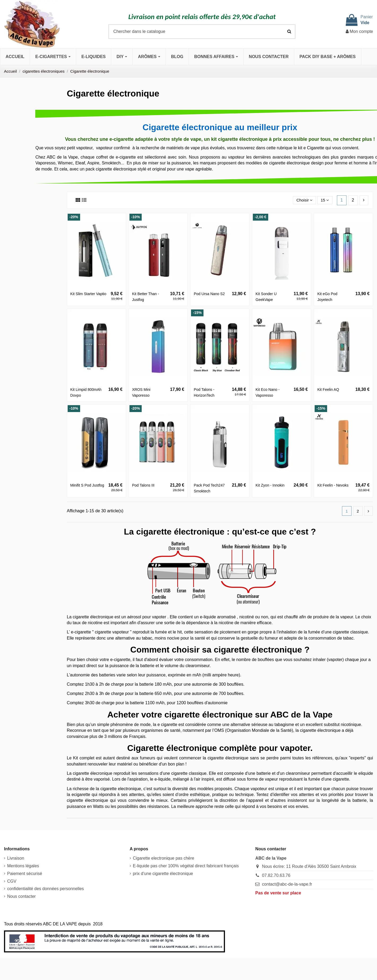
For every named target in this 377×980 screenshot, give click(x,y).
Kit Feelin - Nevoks (333, 485)
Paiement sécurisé (25, 874)
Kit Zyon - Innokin (270, 485)
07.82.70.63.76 (276, 876)
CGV (12, 881)
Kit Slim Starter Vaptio (88, 294)
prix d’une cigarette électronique (163, 874)
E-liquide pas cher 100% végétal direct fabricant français (186, 866)
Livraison (16, 859)
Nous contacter (21, 897)
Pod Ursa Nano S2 (209, 294)
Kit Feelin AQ (328, 390)
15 (324, 200)
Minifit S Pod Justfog (87, 485)
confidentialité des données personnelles (45, 889)
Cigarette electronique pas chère (164, 859)
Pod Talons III (143, 485)
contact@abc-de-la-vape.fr (287, 885)
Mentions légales (23, 866)
